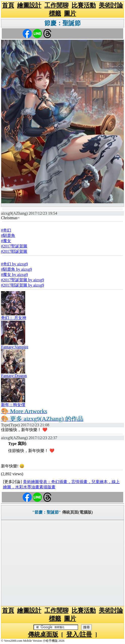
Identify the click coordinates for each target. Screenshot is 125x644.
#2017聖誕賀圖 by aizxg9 (23, 280)
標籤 (55, 13)
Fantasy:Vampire (15, 347)
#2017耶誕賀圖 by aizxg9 (23, 285)
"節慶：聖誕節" (47, 512)
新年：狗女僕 (13, 405)
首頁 (8, 5)
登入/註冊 (79, 634)
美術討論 (111, 5)
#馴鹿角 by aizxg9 (17, 269)
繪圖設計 (29, 5)
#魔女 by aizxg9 (14, 275)
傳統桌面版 (43, 634)
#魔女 (6, 241)
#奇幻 (6, 230)
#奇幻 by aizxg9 (14, 264)
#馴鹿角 (8, 235)
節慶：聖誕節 (62, 23)
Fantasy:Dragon (14, 376)
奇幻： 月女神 (14, 318)
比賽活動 (84, 5)
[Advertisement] (62, 563)
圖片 (70, 13)
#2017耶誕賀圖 (14, 251)
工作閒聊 (56, 5)
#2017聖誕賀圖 (14, 246)
